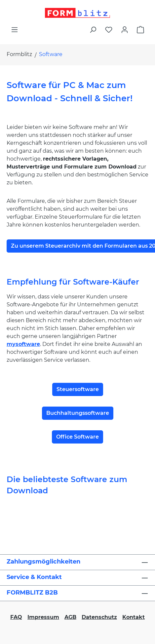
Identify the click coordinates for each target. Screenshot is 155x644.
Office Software (77, 437)
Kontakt (134, 617)
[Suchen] (93, 30)
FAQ (16, 617)
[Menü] (15, 30)
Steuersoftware (78, 389)
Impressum (43, 617)
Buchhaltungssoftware (78, 413)
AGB (70, 617)
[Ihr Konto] (125, 30)
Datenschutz (99, 617)
